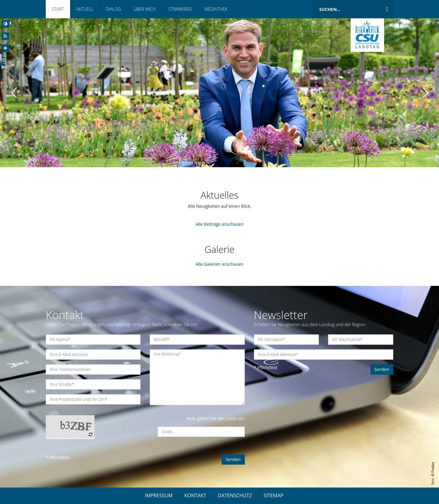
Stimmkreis (180, 9)
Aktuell (85, 9)
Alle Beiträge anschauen (220, 224)
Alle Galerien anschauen (219, 264)
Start (58, 9)
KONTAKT (195, 495)
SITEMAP (274, 495)
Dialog (113, 9)
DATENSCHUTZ (235, 495)
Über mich (145, 9)
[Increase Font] (5, 48)
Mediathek (216, 9)
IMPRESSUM (159, 495)
